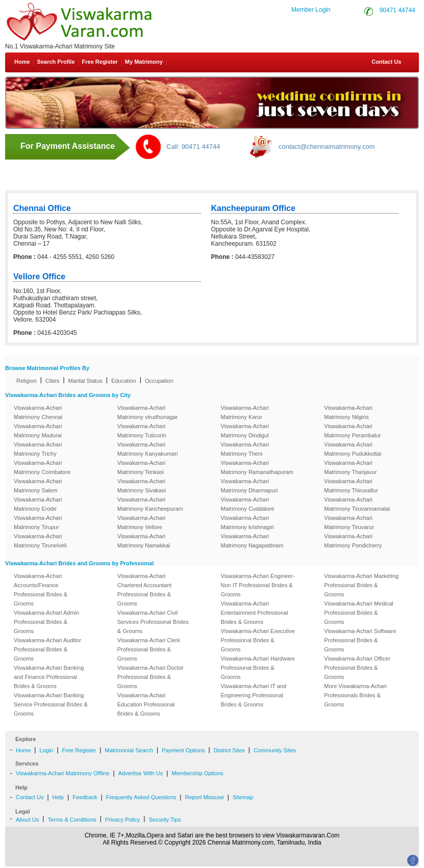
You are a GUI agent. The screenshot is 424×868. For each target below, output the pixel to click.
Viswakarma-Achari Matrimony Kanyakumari (148, 449)
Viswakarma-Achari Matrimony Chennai (38, 412)
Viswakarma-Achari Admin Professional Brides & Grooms (46, 622)
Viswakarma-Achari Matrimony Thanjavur (350, 467)
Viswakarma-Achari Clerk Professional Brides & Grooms (149, 649)
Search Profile (56, 62)
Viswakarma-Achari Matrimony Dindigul (245, 431)
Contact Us (385, 62)
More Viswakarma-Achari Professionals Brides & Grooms (355, 695)
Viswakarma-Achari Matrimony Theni (245, 449)
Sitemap (243, 797)
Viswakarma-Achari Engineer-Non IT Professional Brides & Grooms (258, 585)
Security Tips (165, 820)
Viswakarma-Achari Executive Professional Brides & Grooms (258, 640)
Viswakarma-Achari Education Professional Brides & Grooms (146, 704)
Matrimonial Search (129, 750)
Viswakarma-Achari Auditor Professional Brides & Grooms (47, 649)
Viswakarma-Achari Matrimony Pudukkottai (353, 449)
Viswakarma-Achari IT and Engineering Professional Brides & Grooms (254, 695)
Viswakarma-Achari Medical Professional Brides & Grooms (359, 613)
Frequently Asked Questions (141, 797)
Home (22, 62)
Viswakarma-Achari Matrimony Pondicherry (353, 541)
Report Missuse (204, 797)
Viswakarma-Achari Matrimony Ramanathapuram (257, 467)
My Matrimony (144, 62)
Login (46, 750)
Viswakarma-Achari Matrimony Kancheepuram (150, 504)
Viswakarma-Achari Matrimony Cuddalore (248, 504)
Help (58, 797)
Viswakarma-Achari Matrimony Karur (245, 412)
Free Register (100, 62)
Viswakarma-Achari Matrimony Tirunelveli (40, 541)
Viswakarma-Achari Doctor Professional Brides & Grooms (151, 677)
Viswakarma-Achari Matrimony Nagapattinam (252, 541)
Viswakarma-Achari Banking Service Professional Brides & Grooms (51, 704)
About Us (27, 820)
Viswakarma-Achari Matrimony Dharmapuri (250, 486)
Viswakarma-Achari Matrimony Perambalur (352, 431)
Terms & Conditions (72, 820)
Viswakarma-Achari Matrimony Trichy (38, 449)
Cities (53, 381)
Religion (27, 381)
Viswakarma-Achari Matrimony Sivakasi (142, 486)
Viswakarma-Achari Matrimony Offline (63, 773)
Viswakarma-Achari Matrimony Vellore (142, 522)
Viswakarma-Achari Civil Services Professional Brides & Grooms (153, 622)
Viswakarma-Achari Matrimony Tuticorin (142, 431)
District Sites (229, 750)
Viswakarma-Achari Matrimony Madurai (38, 431)
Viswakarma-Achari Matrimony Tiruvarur (349, 522)
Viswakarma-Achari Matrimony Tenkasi (142, 467)
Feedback (85, 797)
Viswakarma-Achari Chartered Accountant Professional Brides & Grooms (144, 590)
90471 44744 (397, 10)
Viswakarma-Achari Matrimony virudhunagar (148, 412)
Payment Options (183, 750)
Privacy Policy (122, 820)
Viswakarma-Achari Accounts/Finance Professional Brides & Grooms (41, 590)
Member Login (311, 10)
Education (124, 381)
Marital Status (85, 381)
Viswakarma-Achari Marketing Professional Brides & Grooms (361, 585)
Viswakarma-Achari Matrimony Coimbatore (42, 467)
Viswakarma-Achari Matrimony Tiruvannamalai (357, 504)
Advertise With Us (141, 773)
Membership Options (197, 773)
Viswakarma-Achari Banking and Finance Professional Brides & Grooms (49, 677)
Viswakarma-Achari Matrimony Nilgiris (348, 412)
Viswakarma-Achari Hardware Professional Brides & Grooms (258, 668)
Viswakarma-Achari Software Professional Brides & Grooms (360, 640)
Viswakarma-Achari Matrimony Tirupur (38, 522)
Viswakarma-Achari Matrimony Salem (38, 486)
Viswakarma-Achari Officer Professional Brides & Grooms (357, 668)
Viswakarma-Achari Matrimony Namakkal (144, 541)
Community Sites (275, 750)
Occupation (159, 381)
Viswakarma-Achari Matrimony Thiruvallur (351, 486)
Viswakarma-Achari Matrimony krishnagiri (248, 522)
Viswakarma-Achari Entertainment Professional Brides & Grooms (255, 613)
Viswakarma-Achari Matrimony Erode (38, 504)
